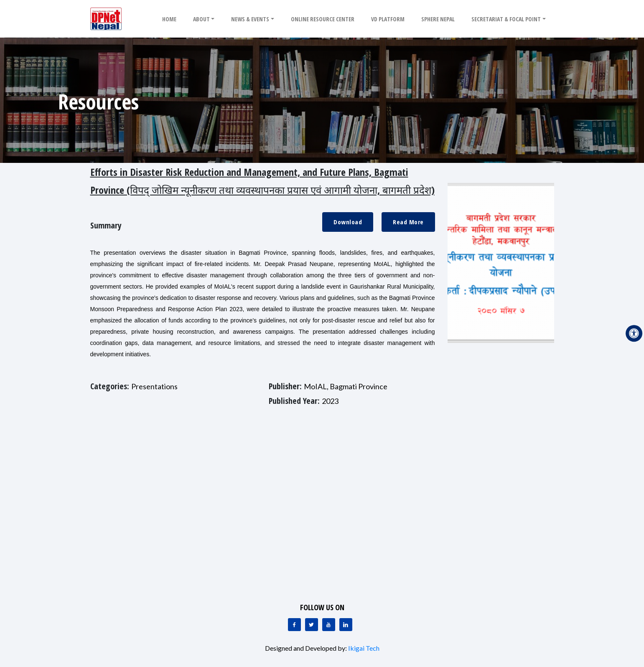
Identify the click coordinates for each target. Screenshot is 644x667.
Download (348, 222)
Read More (408, 222)
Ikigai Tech (364, 648)
